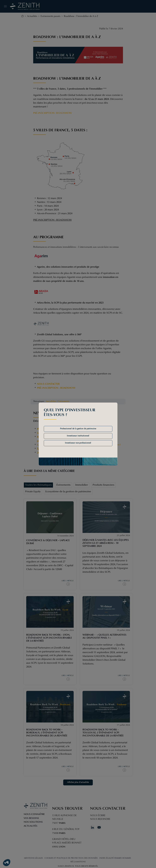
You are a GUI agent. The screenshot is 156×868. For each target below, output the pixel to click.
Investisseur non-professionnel (78, 443)
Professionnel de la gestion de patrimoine (78, 429)
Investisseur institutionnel (78, 436)
